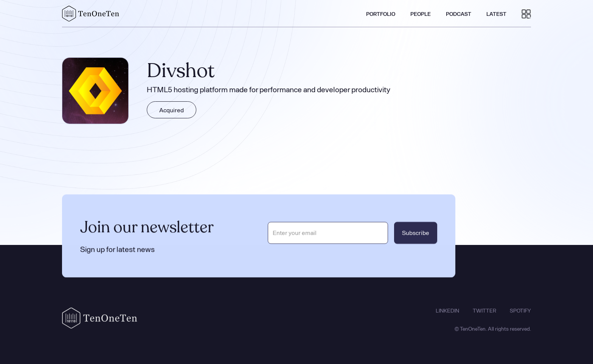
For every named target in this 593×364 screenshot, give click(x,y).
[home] (91, 14)
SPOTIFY (520, 314)
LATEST (496, 14)
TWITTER (484, 314)
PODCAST (459, 14)
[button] (526, 14)
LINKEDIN (447, 314)
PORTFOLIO (381, 14)
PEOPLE (421, 14)
